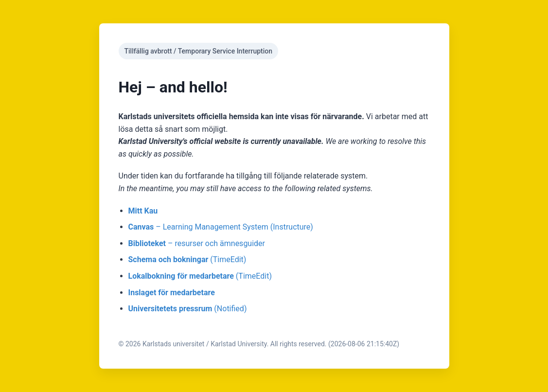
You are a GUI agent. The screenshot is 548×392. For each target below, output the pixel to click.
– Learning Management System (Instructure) (221, 227)
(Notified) (188, 309)
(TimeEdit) (187, 259)
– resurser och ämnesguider (197, 243)
